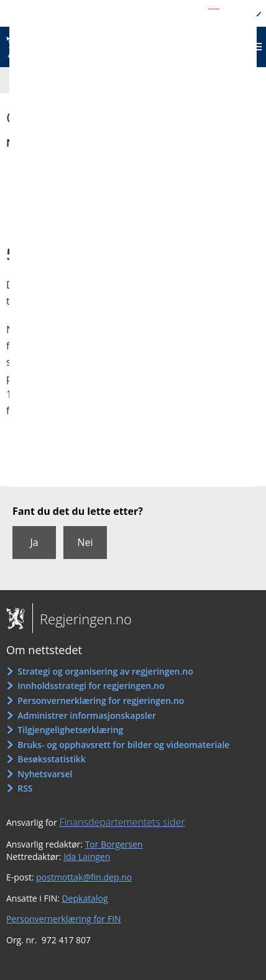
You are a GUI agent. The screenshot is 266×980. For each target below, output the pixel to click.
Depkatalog (85, 898)
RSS (25, 788)
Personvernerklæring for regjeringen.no (101, 700)
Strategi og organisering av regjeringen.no (105, 671)
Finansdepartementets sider (122, 822)
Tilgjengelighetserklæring (70, 730)
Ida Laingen (87, 857)
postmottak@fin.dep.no (84, 877)
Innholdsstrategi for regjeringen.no (91, 686)
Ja (34, 542)
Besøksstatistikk (52, 759)
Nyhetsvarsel (45, 774)
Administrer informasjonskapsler (87, 715)
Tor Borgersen (114, 844)
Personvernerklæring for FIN (64, 919)
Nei (85, 542)
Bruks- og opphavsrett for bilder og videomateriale (123, 745)
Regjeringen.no (82, 619)
